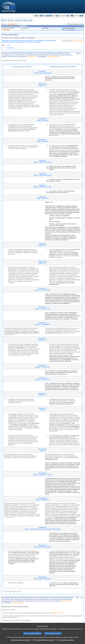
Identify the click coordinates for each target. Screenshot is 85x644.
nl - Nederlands (68, 16)
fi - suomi (80, 16)
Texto (9, 45)
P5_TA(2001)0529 (70, 30)
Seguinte (18, 20)
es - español (36, 16)
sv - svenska (83, 16)
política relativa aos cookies (45, 642)
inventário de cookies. (67, 642)
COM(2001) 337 (31, 57)
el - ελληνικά (47, 16)
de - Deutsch (43, 16)
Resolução (10, 48)
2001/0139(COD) (12, 24)
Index (5, 20)
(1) (2, 591)
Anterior (12, 20)
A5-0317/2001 (6, 30)
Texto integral (29, 20)
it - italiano (57, 16)
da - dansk (40, 16)
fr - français (51, 16)
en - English (49, 16)
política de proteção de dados (20, 642)
